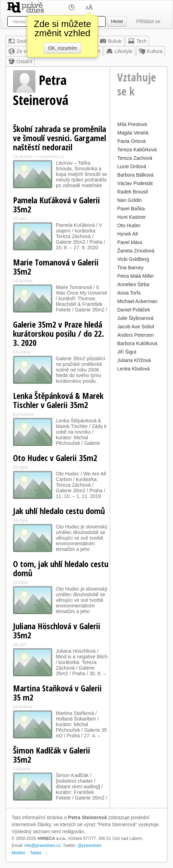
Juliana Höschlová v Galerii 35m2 (57, 630)
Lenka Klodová (134, 369)
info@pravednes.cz (43, 846)
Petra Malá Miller (136, 276)
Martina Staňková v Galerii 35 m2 (57, 693)
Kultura (151, 51)
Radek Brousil (132, 192)
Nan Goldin (129, 200)
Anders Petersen (135, 335)
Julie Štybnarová (135, 318)
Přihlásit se (148, 21)
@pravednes (89, 846)
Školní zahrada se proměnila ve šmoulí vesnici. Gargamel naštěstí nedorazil (59, 138)
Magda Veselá (133, 133)
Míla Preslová (132, 124)
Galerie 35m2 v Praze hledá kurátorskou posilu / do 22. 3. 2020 (58, 333)
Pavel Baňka (131, 209)
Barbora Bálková (135, 175)
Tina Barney (130, 268)
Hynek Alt (128, 234)
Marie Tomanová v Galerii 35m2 (56, 267)
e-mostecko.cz (51, 157)
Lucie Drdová (132, 166)
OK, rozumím (62, 48)
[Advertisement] (139, 479)
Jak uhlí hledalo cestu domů (59, 511)
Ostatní (20, 61)
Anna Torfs (129, 293)
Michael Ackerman (137, 301)
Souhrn (20, 41)
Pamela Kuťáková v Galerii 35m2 (56, 205)
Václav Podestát (135, 183)
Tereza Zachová (135, 158)
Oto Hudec (129, 225)
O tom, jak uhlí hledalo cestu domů (61, 568)
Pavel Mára (130, 242)
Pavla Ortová (131, 141)
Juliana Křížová (134, 360)
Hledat (117, 21)
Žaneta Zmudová (136, 251)
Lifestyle (119, 51)
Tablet (36, 853)
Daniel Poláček (134, 310)
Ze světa (22, 51)
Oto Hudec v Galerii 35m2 (55, 458)
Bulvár (111, 41)
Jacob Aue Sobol (136, 327)
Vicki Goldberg (133, 259)
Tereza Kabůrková (137, 150)
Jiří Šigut (127, 352)
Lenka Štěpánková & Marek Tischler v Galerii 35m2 (58, 400)
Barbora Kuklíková (137, 343)
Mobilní (18, 853)
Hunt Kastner (132, 217)
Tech (137, 41)
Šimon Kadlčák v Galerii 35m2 (52, 755)
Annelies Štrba (133, 284)
